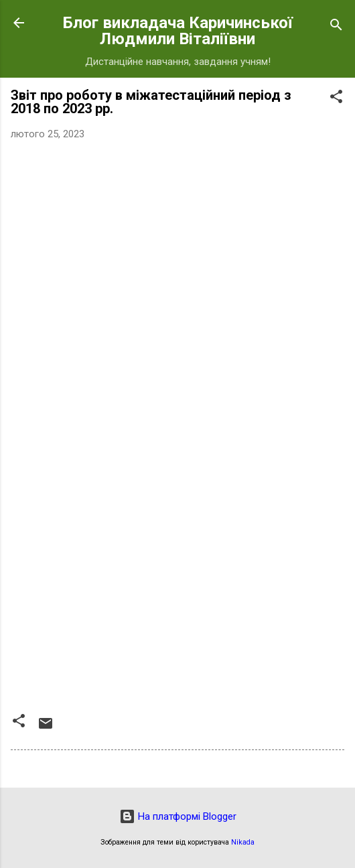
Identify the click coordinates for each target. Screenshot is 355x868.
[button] (336, 99)
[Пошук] (336, 27)
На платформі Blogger (178, 816)
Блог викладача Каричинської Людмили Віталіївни (178, 31)
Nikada (243, 842)
